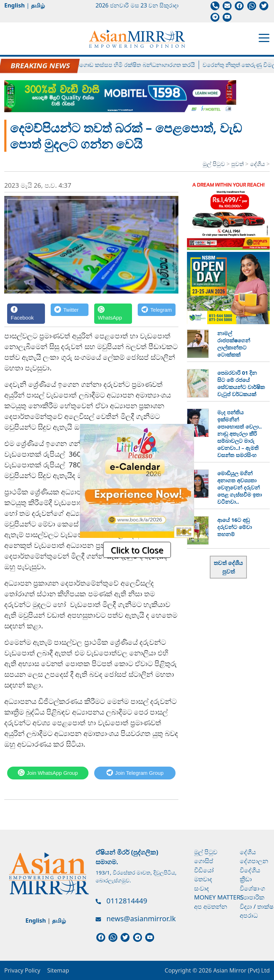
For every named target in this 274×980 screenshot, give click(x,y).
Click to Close (137, 550)
